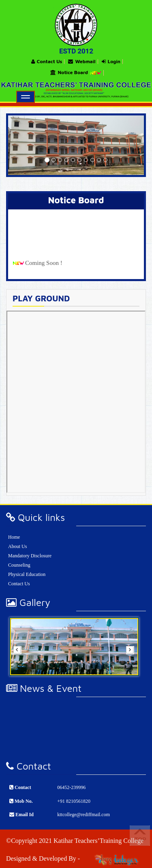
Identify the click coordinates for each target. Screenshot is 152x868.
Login (111, 62)
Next (133, 653)
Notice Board (76, 73)
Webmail (82, 62)
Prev (20, 653)
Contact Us (47, 62)
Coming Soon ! (44, 267)
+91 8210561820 (74, 801)
